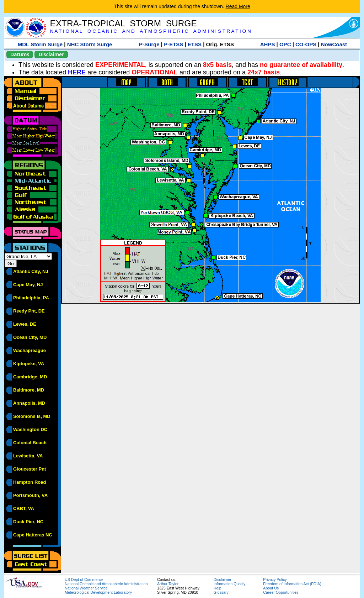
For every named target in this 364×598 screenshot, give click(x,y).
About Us (271, 588)
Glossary (221, 592)
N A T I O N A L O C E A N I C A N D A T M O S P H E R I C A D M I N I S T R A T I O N (150, 31)
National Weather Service (86, 588)
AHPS (268, 44)
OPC (285, 44)
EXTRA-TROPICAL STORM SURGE (123, 23)
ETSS (195, 44)
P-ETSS (173, 44)
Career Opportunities (281, 592)
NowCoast (334, 44)
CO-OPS (306, 44)
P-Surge (149, 44)
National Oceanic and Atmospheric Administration (106, 584)
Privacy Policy (275, 579)
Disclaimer (51, 54)
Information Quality (229, 584)
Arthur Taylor (168, 584)
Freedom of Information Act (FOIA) (292, 584)
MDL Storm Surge (40, 44)
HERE (77, 72)
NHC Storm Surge (90, 44)
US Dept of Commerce (84, 579)
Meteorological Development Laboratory (98, 592)
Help (218, 588)
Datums (20, 54)
